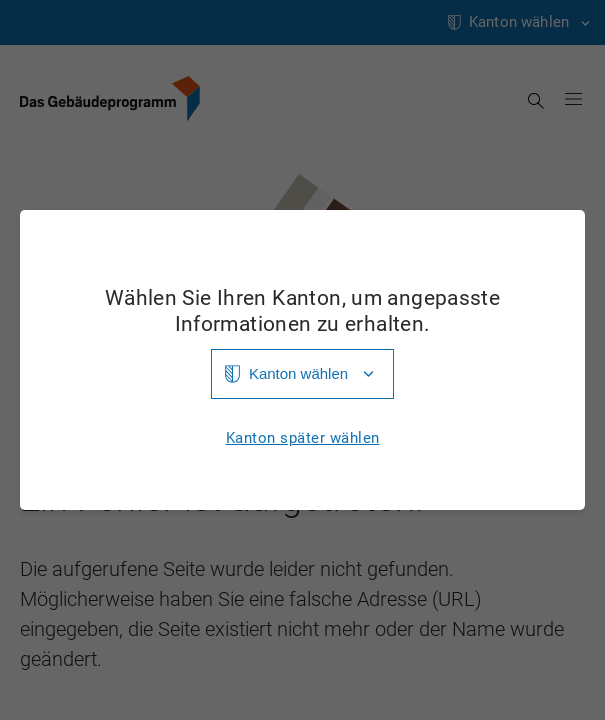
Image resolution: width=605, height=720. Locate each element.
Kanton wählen (298, 373)
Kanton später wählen (303, 438)
